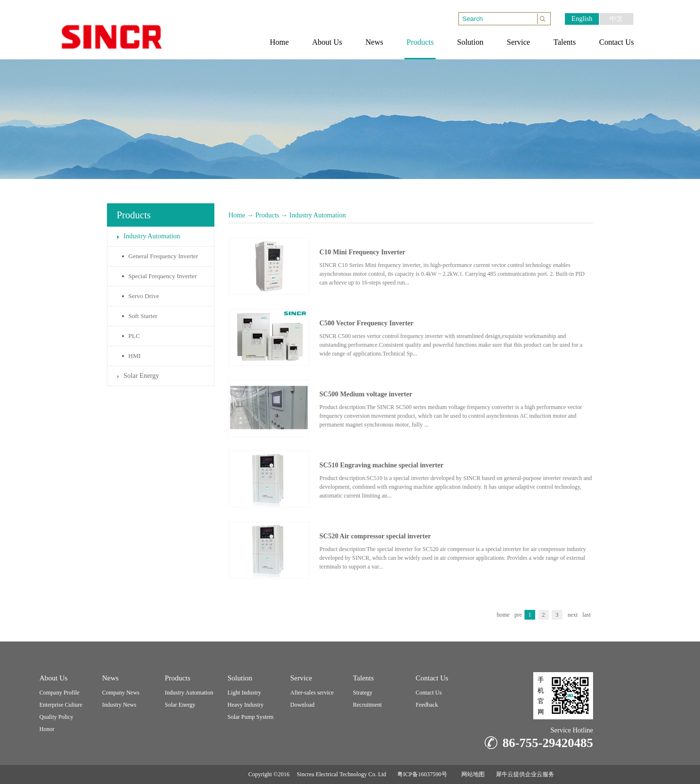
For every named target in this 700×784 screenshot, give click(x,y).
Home (237, 215)
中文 (616, 19)
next (573, 615)
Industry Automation (317, 215)
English (582, 19)
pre (518, 615)
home (503, 615)
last (586, 615)
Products (267, 215)
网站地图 (472, 774)
